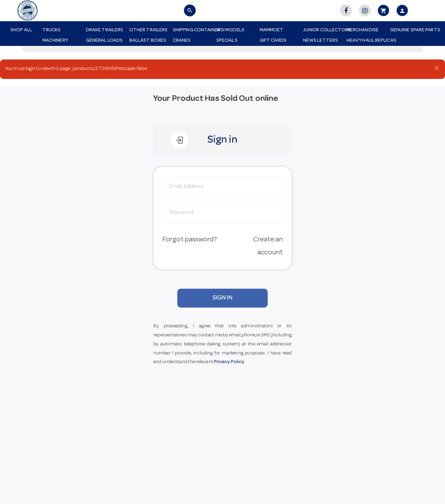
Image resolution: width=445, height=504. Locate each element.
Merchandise (363, 30)
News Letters (321, 41)
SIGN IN (223, 298)
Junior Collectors (322, 30)
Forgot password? (190, 240)
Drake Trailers (104, 30)
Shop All (21, 30)
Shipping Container (192, 30)
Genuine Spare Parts (409, 30)
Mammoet (272, 30)
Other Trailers (148, 30)
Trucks (52, 30)
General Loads (104, 41)
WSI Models (230, 30)
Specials (227, 41)
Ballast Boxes (148, 41)
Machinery (55, 41)
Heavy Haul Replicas (366, 41)
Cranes (182, 41)
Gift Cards (273, 41)
